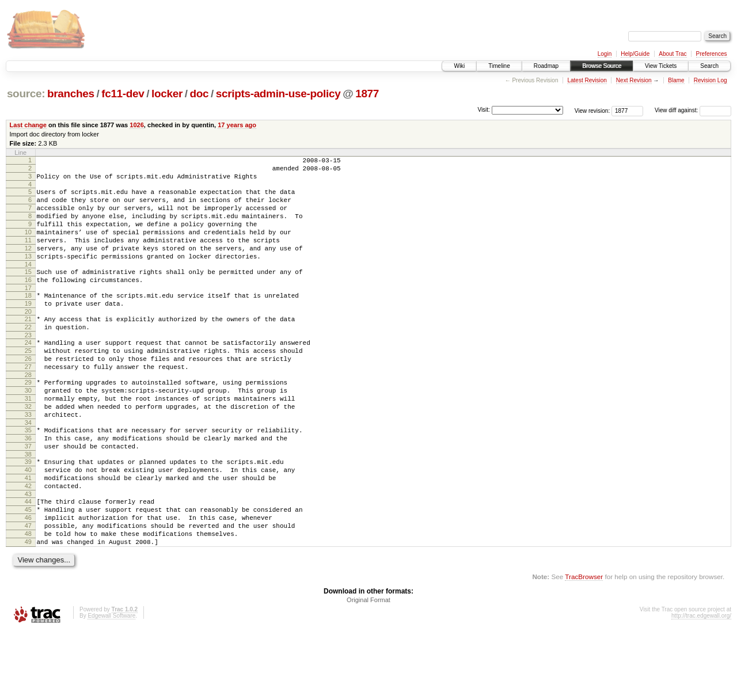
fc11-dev (123, 94)
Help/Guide (635, 54)
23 (28, 366)
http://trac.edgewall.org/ (701, 685)
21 (28, 347)
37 (28, 496)
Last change (28, 125)
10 (28, 246)
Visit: (484, 110)
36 (28, 486)
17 (28, 312)
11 (28, 256)
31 (28, 440)
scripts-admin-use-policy (278, 94)
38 (28, 506)
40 (28, 523)
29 (28, 420)
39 (28, 513)
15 (28, 292)
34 (28, 469)
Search (709, 66)
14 (28, 285)
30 (28, 430)
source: (26, 94)
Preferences (712, 54)
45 (28, 570)
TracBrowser (584, 646)
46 (28, 580)
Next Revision (634, 80)
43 (28, 553)
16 (28, 302)
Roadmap (546, 66)
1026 (137, 125)
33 (28, 459)
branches (71, 94)
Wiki (459, 66)
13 (28, 275)
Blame (676, 80)
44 (28, 560)
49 (28, 609)
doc (199, 94)
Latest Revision (587, 80)
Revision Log (711, 80)
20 (28, 339)
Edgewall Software (111, 685)
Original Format (368, 669)
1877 (367, 94)
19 (28, 329)
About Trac (673, 54)
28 (28, 413)
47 (28, 589)
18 (28, 319)
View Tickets (661, 66)
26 (28, 393)
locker (167, 94)
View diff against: (693, 110)
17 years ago (237, 125)
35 (28, 477)
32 (28, 450)
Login (605, 54)
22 (28, 356)
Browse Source (602, 66)
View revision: (592, 110)
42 (28, 543)
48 (28, 599)
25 (28, 383)
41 (28, 533)
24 (28, 374)
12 (28, 265)
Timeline (499, 66)
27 (28, 403)
